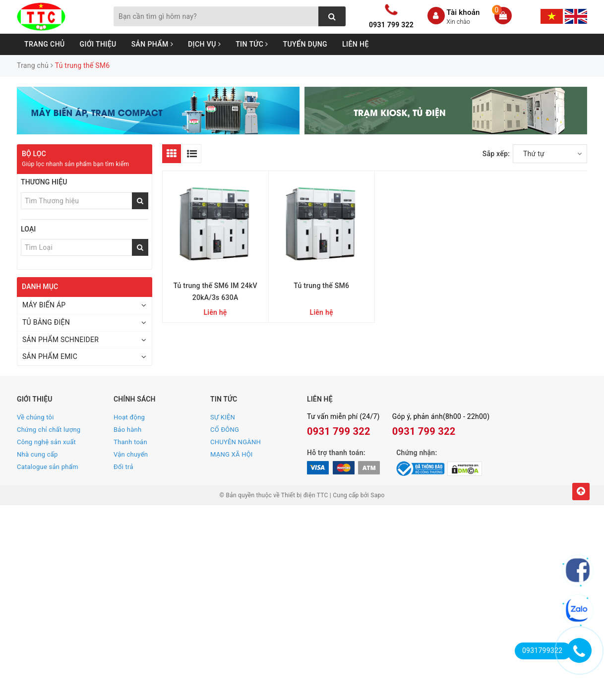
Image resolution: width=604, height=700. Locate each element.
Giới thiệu (98, 44)
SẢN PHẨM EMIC (50, 356)
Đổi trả (123, 467)
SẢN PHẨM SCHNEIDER (60, 340)
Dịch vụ (204, 44)
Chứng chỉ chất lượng (49, 430)
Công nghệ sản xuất (46, 442)
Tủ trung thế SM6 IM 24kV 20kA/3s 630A (215, 292)
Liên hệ (356, 44)
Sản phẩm (152, 44)
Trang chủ (45, 44)
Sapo (377, 495)
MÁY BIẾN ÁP (44, 305)
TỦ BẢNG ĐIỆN (46, 322)
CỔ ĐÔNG (225, 430)
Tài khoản (463, 12)
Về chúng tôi (35, 417)
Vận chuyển (131, 454)
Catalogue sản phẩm (48, 467)
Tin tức (252, 44)
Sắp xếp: (496, 154)
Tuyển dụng (305, 44)
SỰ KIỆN (223, 417)
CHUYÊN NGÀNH (236, 442)
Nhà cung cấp (37, 454)
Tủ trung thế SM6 (321, 286)
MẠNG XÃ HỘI (232, 454)
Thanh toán (130, 442)
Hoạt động (129, 417)
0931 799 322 (391, 25)
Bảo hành (127, 430)
